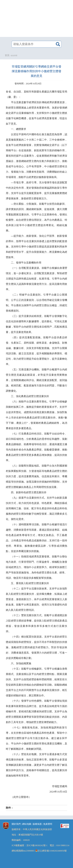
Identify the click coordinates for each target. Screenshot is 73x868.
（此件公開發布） (21, 797)
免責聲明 (48, 824)
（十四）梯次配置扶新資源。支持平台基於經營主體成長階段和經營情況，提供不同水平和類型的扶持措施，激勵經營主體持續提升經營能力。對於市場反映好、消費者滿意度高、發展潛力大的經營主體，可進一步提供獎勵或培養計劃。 (36, 647)
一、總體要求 (18, 129)
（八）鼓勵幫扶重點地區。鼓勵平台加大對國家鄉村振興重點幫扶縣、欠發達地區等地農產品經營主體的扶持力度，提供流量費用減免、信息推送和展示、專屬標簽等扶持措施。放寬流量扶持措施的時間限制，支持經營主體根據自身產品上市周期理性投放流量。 (36, 476)
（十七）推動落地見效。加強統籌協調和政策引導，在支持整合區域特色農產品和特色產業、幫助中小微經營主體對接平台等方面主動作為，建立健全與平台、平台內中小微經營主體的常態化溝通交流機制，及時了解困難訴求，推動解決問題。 (36, 738)
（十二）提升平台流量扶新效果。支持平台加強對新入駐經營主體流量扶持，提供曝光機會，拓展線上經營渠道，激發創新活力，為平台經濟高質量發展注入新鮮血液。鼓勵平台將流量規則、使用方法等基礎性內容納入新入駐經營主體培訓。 (36, 599)
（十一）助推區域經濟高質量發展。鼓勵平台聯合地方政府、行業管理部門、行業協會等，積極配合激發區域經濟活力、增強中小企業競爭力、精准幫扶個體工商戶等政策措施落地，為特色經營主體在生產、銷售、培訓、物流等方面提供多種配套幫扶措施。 (36, 567)
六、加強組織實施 (21, 663)
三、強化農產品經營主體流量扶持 (30, 396)
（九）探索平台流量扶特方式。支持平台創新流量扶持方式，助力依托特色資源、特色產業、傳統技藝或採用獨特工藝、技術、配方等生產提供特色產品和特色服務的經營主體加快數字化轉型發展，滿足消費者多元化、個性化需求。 (36, 508)
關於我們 (16, 824)
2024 (52, 792)
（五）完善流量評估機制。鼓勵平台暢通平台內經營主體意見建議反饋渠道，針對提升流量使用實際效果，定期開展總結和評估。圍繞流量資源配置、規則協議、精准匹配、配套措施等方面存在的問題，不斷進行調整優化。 (36, 380)
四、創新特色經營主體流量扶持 (29, 492)
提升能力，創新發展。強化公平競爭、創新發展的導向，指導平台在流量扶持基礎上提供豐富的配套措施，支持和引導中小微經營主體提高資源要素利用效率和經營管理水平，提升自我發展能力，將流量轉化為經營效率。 (36, 247)
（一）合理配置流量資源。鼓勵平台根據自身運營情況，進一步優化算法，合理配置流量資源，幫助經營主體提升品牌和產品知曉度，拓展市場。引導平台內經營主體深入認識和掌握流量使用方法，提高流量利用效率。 (36, 279)
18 (63, 792)
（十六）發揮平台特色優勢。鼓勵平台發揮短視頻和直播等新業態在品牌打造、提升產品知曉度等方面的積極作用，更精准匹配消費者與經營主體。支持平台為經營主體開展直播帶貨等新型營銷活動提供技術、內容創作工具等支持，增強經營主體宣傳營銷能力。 (36, 712)
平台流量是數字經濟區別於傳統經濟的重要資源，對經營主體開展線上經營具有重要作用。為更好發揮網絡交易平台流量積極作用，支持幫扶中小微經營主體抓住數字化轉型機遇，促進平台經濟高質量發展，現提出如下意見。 (36, 113)
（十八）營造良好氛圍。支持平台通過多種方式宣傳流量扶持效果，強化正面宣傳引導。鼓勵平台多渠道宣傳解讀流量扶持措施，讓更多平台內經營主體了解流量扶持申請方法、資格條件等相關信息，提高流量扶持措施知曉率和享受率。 (36, 765)
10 (58, 792)
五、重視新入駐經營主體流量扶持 (30, 583)
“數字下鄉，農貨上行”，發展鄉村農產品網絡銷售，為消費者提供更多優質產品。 (36, 423)
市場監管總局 (60, 786)
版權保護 (37, 824)
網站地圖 (27, 824)
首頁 (7, 55)
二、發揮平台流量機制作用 (26, 263)
